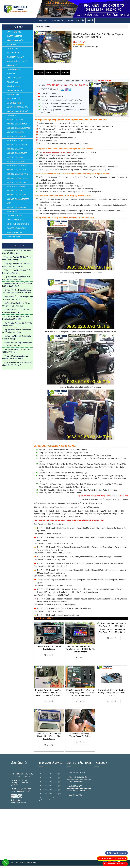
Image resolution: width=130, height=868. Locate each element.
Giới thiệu (80, 20)
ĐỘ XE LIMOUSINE (13, 95)
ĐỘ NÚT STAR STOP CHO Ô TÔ (18, 107)
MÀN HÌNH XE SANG (14, 78)
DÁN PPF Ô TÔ (12, 65)
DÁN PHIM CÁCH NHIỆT (15, 40)
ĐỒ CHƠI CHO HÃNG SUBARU (17, 182)
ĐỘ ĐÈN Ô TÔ (11, 74)
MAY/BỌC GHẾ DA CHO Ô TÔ (17, 61)
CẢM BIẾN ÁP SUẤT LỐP (15, 57)
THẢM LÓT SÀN (12, 82)
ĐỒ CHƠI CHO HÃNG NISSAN (17, 207)
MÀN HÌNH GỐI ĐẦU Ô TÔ (15, 220)
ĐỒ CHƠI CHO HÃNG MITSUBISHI (18, 174)
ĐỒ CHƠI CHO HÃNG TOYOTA (17, 153)
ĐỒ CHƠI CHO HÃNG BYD (15, 120)
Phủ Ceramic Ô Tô (76, 782)
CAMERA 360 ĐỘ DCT (14, 90)
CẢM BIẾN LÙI (11, 116)
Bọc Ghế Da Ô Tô (76, 795)
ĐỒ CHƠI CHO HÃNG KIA (15, 149)
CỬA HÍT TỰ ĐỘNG (13, 86)
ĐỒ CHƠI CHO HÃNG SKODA (16, 141)
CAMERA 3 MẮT (12, 49)
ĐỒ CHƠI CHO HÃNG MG (15, 157)
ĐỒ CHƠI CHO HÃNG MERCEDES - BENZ (18, 201)
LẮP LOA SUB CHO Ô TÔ (15, 103)
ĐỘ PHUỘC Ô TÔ (12, 212)
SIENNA (48, 26)
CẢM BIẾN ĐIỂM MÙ (13, 70)
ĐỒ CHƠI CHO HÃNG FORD (16, 161)
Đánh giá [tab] (66, 72)
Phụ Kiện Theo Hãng (57, 20)
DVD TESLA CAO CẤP (14, 232)
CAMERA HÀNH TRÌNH (15, 36)
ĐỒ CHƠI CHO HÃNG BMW (16, 186)
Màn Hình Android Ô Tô (78, 777)
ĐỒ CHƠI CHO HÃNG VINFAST (17, 124)
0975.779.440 (53, 85)
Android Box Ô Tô (75, 786)
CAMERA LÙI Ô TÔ (13, 99)
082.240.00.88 (81, 85)
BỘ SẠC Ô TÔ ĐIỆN (13, 237)
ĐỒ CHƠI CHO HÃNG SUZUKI (16, 170)
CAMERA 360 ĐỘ (13, 53)
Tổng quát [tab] (39, 72)
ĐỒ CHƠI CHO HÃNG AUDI (16, 191)
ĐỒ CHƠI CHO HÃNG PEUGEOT (17, 178)
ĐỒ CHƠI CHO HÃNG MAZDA (17, 136)
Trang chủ (42, 20)
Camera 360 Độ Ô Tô (77, 773)
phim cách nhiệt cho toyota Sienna (57, 152)
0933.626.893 (67, 85)
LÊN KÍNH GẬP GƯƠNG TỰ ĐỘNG (18, 224)
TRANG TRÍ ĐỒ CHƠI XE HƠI (16, 228)
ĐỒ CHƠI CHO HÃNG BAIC (16, 132)
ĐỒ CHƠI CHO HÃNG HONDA (16, 166)
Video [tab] (57, 72)
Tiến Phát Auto (17, 774)
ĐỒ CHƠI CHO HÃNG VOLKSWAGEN (19, 128)
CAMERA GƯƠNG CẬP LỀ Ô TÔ (17, 111)
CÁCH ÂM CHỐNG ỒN (14, 216)
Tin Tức (70, 20)
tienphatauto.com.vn (18, 803)
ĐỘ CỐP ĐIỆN (11, 44)
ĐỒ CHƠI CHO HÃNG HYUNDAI (17, 145)
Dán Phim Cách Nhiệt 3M (79, 791)
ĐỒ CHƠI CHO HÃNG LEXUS (16, 195)
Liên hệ (90, 20)
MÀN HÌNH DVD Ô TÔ (14, 32)
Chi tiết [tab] (49, 72)
